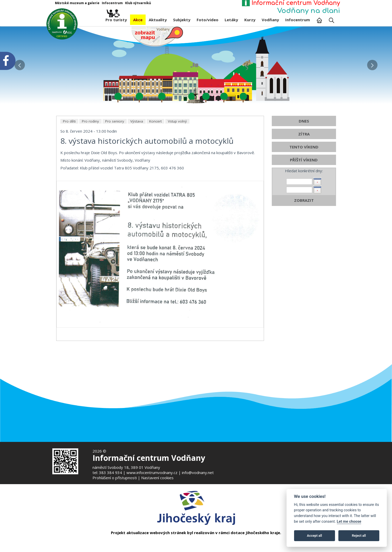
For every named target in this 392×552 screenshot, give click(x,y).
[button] (372, 64)
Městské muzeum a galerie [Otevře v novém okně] (77, 3)
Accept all (315, 536)
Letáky (231, 20)
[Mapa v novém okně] (157, 36)
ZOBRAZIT (304, 224)
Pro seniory (115, 145)
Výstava (137, 145)
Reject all (359, 536)
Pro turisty (116, 18)
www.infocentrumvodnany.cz (152, 472)
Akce (138, 20)
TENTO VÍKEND (304, 170)
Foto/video (208, 20)
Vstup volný (177, 145)
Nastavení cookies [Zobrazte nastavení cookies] (157, 478)
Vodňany (270, 20)
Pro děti (69, 145)
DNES (304, 144)
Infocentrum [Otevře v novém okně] (112, 3)
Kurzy (250, 20)
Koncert (155, 145)
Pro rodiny (90, 145)
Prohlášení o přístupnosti (115, 478)
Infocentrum (298, 20)
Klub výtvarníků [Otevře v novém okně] (138, 3)
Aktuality (158, 20)
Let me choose (349, 522)
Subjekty (182, 20)
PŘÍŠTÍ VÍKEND (304, 183)
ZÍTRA (304, 157)
